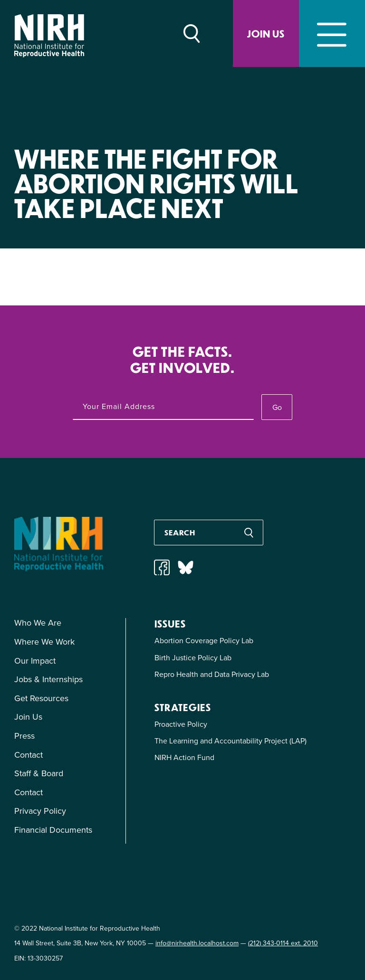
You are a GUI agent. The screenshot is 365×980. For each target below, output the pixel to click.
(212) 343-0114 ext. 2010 (283, 943)
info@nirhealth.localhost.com (197, 943)
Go (277, 407)
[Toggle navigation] (332, 33)
